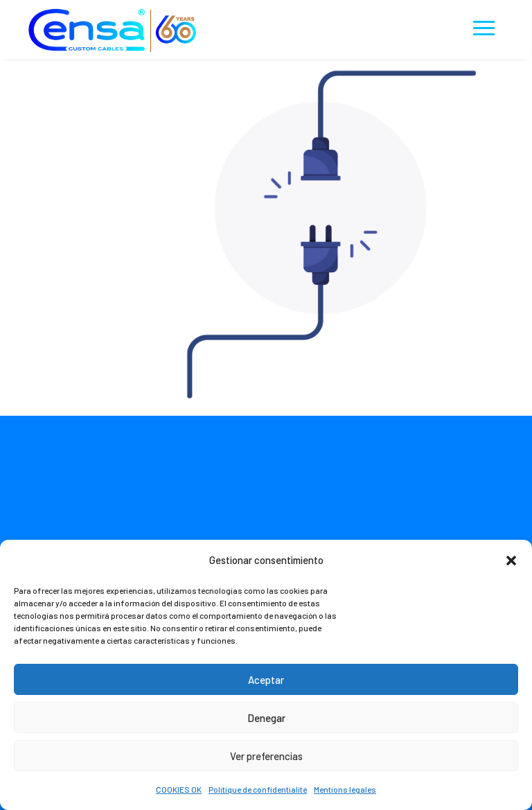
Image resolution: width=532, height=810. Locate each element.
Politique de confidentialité (258, 789)
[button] (511, 561)
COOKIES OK (179, 789)
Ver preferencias (266, 756)
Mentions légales (345, 789)
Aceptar (266, 680)
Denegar (266, 718)
